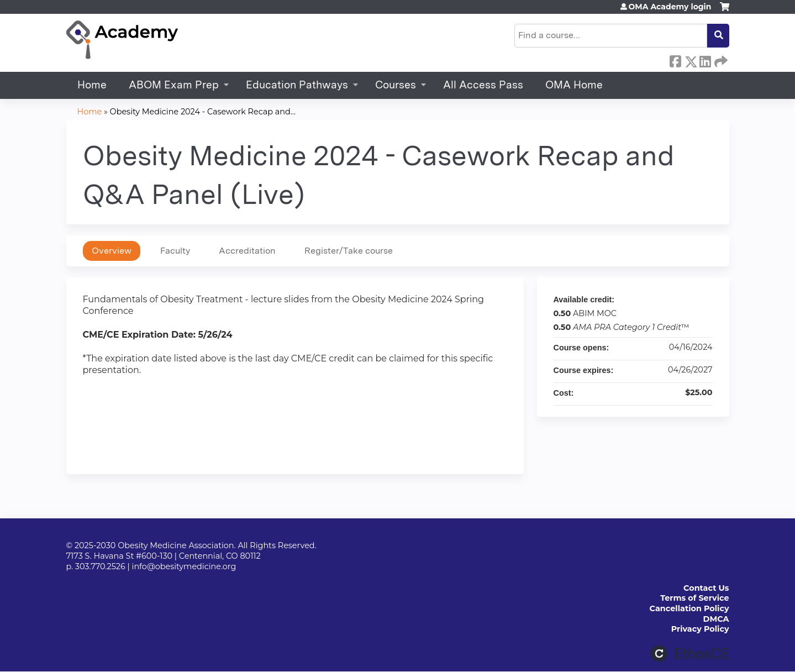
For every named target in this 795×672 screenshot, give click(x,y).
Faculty (175, 251)
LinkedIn (705, 60)
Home (92, 85)
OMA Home (574, 85)
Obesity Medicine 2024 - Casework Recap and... (203, 112)
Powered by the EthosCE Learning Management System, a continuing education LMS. (690, 653)
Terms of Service (694, 598)
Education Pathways (297, 85)
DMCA (716, 619)
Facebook (675, 60)
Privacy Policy (700, 629)
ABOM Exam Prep (174, 85)
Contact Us (706, 588)
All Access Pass (483, 85)
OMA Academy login (670, 7)
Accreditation (247, 251)
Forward (720, 60)
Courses (396, 85)
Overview (112, 251)
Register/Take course (349, 251)
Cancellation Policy (689, 608)
